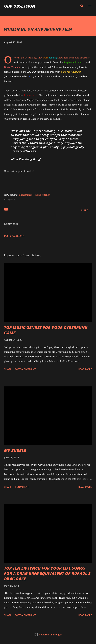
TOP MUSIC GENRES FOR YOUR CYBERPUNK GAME (46, 330)
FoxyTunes (11, 200)
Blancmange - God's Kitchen (35, 195)
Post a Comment (14, 236)
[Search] (82, 6)
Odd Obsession (20, 6)
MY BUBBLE (15, 450)
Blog (31, 58)
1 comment (22, 487)
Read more (85, 369)
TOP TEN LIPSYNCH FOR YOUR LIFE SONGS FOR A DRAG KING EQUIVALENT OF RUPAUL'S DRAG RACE (47, 573)
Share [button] (84, 210)
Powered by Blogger (48, 635)
